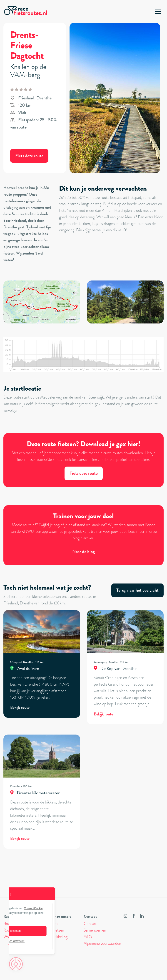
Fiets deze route (29, 156)
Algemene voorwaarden (102, 943)
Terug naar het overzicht (137, 590)
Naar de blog (83, 552)
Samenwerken (95, 930)
